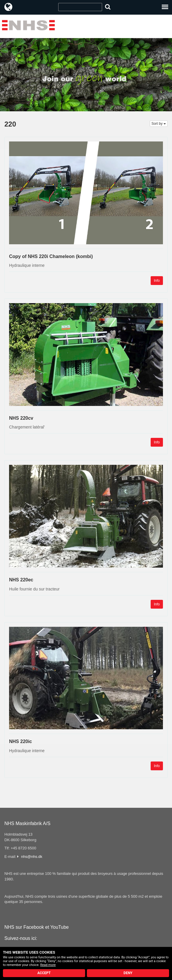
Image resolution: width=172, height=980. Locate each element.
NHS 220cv (21, 418)
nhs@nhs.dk (32, 857)
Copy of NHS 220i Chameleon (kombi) (51, 256)
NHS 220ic (20, 741)
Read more (48, 965)
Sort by (159, 124)
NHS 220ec (21, 580)
